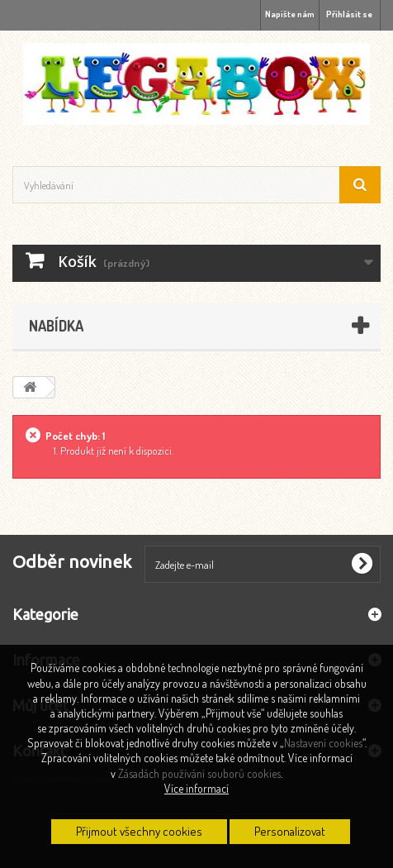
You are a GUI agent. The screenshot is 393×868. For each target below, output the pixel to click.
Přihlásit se (349, 14)
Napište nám (290, 14)
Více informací (196, 788)
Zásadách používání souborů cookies (199, 773)
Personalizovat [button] (290, 831)
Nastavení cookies (323, 743)
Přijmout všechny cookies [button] (139, 831)
